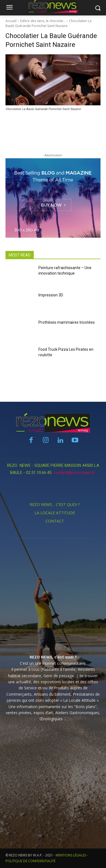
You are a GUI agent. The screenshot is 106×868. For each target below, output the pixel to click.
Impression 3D (51, 295)
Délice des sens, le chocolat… (43, 21)
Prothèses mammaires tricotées (67, 322)
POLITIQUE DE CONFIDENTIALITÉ (30, 861)
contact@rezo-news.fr (75, 473)
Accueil (11, 21)
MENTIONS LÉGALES (71, 855)
